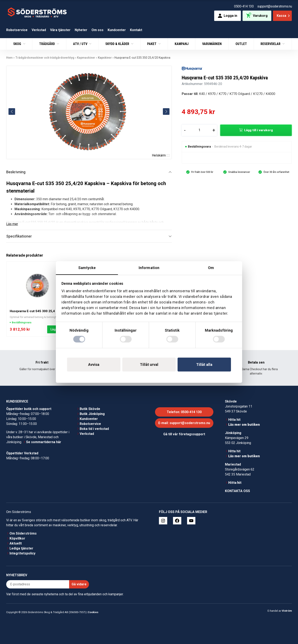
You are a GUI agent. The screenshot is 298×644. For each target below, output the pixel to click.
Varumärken (212, 44)
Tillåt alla (204, 364)
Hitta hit (234, 420)
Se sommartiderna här (44, 442)
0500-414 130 (244, 6)
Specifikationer (19, 236)
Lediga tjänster (21, 548)
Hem (9, 58)
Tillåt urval (149, 364)
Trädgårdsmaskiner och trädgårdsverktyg (45, 58)
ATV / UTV (81, 44)
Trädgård (47, 44)
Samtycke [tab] (87, 268)
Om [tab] (211, 268)
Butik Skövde (90, 409)
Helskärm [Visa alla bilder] (161, 155)
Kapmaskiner (86, 58)
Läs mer (12, 224)
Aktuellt (16, 543)
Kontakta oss (237, 491)
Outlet (241, 44)
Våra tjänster (60, 30)
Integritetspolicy (22, 553)
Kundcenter (117, 30)
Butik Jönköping (92, 414)
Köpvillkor (17, 538)
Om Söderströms (23, 533)
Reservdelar (271, 44)
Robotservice (17, 30)
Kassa (284, 16)
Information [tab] (149, 268)
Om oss (97, 30)
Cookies (93, 612)
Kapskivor (105, 58)
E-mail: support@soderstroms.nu (184, 423)
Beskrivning (16, 172)
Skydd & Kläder (118, 44)
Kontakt (136, 30)
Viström (287, 611)
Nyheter (81, 30)
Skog (18, 44)
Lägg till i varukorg (258, 130)
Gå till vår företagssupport (184, 434)
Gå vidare (79, 584)
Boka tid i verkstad (94, 429)
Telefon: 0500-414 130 (184, 412)
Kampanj (182, 44)
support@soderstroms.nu (275, 6)
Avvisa (94, 364)
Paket (152, 44)
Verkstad (39, 30)
